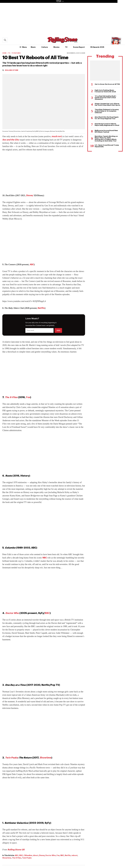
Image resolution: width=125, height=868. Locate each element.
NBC (45, 558)
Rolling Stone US (16, 850)
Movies (56, 47)
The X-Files (11, 397)
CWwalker (28, 855)
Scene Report (79, 47)
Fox (28, 397)
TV (66, 47)
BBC (47, 613)
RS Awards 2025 (97, 47)
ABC (32, 264)
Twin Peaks (11, 758)
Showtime (46, 758)
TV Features (16, 53)
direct (36, 855)
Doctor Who (12, 613)
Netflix (41, 308)
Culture (45, 47)
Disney (30, 195)
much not (57, 136)
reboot (74, 855)
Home (4, 53)
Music (33, 47)
